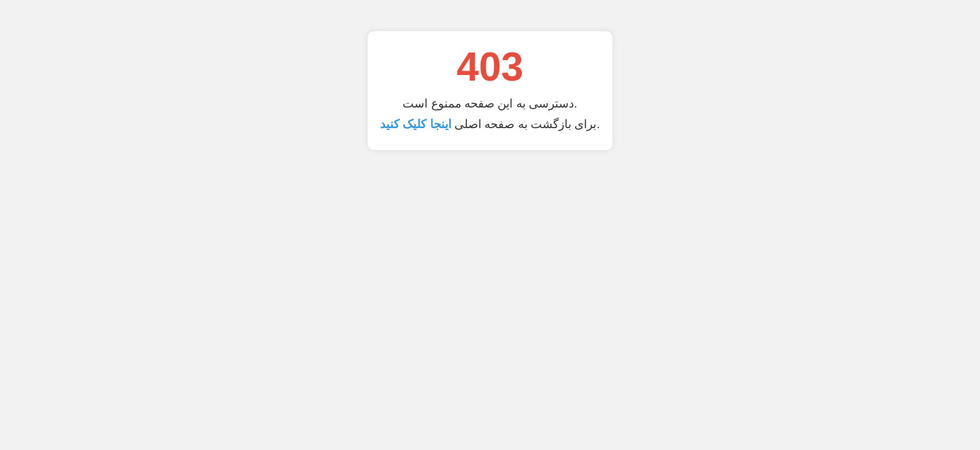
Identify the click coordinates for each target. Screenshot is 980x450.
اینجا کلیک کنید (416, 124)
